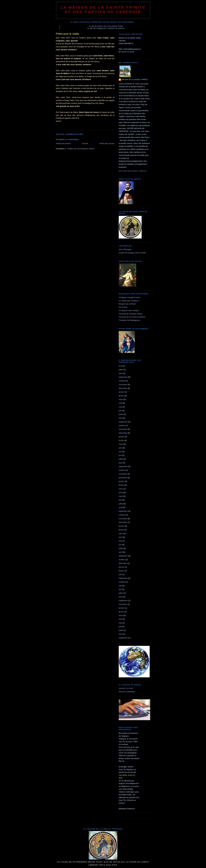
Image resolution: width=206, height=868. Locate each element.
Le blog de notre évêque (129, 310)
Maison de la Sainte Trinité (135, 80)
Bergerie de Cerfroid (127, 304)
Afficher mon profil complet (133, 171)
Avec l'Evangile (125, 249)
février (121, 396)
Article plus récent (63, 143)
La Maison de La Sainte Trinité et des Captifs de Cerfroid (103, 10)
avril (120, 366)
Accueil (85, 143)
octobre (122, 381)
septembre (123, 377)
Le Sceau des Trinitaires (129, 301)
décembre (123, 388)
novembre (123, 385)
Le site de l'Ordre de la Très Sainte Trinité (106, 26)
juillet (121, 370)
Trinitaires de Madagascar (129, 320)
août (121, 373)
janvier (121, 392)
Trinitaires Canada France (129, 297)
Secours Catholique (127, 692)
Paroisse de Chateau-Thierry (131, 314)
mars (121, 399)
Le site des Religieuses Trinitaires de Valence (106, 28)
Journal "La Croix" (126, 688)
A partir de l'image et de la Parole (132, 253)
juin (120, 411)
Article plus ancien (107, 143)
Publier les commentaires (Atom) (81, 149)
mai (120, 407)
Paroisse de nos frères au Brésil (132, 317)
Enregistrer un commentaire (67, 139)
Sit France (123, 307)
